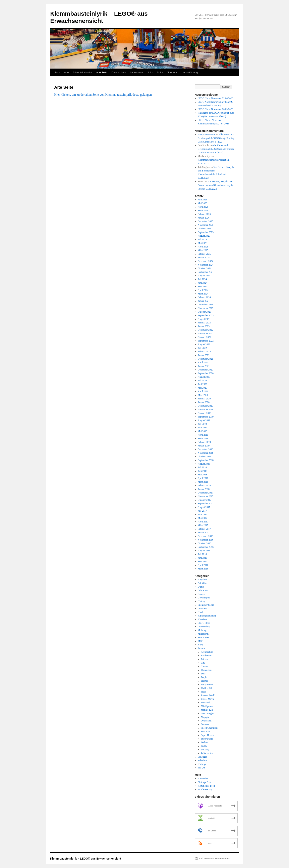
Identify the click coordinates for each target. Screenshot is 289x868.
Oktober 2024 (205, 268)
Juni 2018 (203, 471)
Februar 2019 (204, 442)
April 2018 (203, 478)
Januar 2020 (204, 402)
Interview (203, 608)
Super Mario (207, 739)
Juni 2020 (203, 384)
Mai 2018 (203, 475)
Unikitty (205, 750)
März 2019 (203, 438)
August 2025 (204, 236)
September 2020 (206, 373)
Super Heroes (207, 735)
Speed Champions (210, 728)
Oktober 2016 (205, 543)
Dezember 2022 (206, 330)
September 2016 (206, 547)
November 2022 (206, 333)
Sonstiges (203, 757)
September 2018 (206, 460)
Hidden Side (207, 688)
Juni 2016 (203, 558)
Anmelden (203, 779)
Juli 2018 (202, 467)
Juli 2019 (202, 424)
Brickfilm (203, 583)
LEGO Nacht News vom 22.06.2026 (215, 98)
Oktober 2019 (205, 413)
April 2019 (203, 435)
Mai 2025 (203, 243)
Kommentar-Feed (206, 786)
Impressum (136, 72)
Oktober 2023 (205, 312)
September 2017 (206, 504)
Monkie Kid (207, 710)
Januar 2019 (204, 446)
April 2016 (203, 565)
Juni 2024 (203, 283)
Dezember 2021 (206, 359)
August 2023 (204, 319)
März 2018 (203, 482)
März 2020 (203, 395)
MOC (201, 641)
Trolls (204, 746)
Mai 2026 (203, 203)
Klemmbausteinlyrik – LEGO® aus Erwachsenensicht (86, 859)
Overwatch (206, 721)
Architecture (207, 652)
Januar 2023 (204, 326)
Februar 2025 (204, 254)
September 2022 (206, 341)
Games (201, 594)
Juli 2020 (202, 381)
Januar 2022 (204, 355)
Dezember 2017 (206, 493)
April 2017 (203, 522)
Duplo (201, 587)
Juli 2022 (202, 348)
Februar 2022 (204, 352)
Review (202, 648)
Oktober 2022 (205, 337)
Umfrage (202, 764)
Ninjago (205, 717)
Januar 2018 (204, 489)
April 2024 (203, 290)
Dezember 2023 (206, 305)
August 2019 (204, 420)
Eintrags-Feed (205, 782)
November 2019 (206, 409)
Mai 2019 (203, 431)
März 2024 (203, 294)
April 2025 (203, 247)
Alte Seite (102, 72)
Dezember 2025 (206, 221)
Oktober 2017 (205, 500)
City (203, 663)
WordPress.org (205, 789)
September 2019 (206, 417)
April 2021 (203, 362)
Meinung (202, 630)
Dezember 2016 (206, 536)
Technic (205, 742)
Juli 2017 (202, 511)
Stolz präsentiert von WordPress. (214, 859)
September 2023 (206, 315)
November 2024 (206, 265)
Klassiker (202, 619)
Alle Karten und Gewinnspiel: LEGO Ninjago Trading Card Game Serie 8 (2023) (216, 138)
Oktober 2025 (205, 229)
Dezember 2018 (206, 449)
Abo (66, 72)
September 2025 (206, 232)
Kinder (201, 612)
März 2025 (203, 250)
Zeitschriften (207, 753)
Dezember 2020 (206, 370)
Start (57, 72)
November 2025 (206, 225)
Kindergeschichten (207, 616)
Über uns (172, 72)
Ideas (203, 692)
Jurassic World (208, 695)
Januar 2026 (204, 218)
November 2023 (206, 308)
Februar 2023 (204, 323)
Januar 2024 (204, 301)
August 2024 (204, 276)
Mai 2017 (203, 518)
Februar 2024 (204, 297)
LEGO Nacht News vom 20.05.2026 (215, 109)
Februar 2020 (204, 399)
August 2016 (204, 551)
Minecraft (206, 703)
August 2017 (204, 507)
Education (203, 590)
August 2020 (204, 377)
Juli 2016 (202, 554)
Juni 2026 (203, 200)
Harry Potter (207, 684)
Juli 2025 (202, 239)
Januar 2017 (204, 532)
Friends (205, 681)
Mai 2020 (203, 388)
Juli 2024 (202, 279)
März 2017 (203, 525)
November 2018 (206, 453)
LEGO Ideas (204, 623)
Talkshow (203, 760)
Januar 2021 (204, 366)
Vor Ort (201, 768)
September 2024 (206, 272)
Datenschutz (119, 72)
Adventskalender (83, 72)
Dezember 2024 (206, 261)
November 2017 (206, 496)
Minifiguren (204, 637)
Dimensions (207, 670)
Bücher (204, 659)
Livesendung (204, 627)
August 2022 (204, 344)
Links (150, 72)
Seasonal (205, 724)
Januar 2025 (204, 258)
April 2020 (203, 391)
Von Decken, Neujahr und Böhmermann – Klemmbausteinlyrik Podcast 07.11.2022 (216, 185)
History (201, 601)
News (201, 645)
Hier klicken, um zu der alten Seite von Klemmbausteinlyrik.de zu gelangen (103, 95)
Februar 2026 (204, 214)
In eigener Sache (206, 605)
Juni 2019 (203, 428)
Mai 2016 (203, 561)
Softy (160, 72)
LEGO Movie (208, 699)
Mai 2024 (203, 286)
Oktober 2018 (205, 457)
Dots (203, 674)
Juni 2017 (203, 514)
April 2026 (203, 207)
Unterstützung (190, 72)
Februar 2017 (204, 529)
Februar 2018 (204, 485)
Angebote (203, 580)
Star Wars (206, 732)
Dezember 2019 (206, 406)
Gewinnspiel (204, 598)
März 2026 (203, 210)
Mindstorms (204, 634)
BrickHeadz (207, 656)
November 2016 (206, 540)
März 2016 (203, 569)
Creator (205, 666)
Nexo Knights (208, 713)
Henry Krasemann (207, 134)
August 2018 (204, 464)
